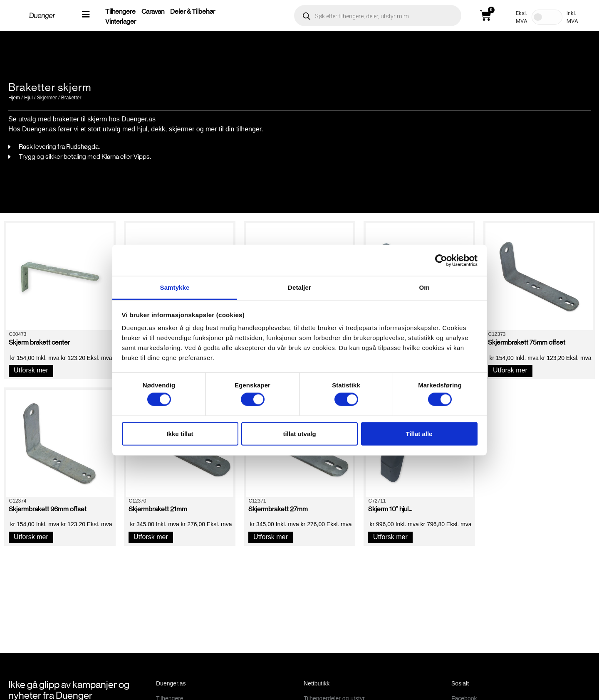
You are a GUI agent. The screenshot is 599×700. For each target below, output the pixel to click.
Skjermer (47, 98)
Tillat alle (419, 433)
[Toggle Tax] (547, 17)
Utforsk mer (31, 370)
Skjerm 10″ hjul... (390, 509)
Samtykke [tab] (175, 287)
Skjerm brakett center (39, 342)
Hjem (14, 98)
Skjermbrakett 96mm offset (48, 509)
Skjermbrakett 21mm (158, 509)
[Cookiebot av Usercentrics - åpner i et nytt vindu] (441, 260)
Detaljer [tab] (299, 287)
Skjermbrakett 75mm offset (527, 342)
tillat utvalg (299, 433)
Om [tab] (424, 287)
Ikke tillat (180, 433)
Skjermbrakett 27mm (278, 509)
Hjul (28, 98)
